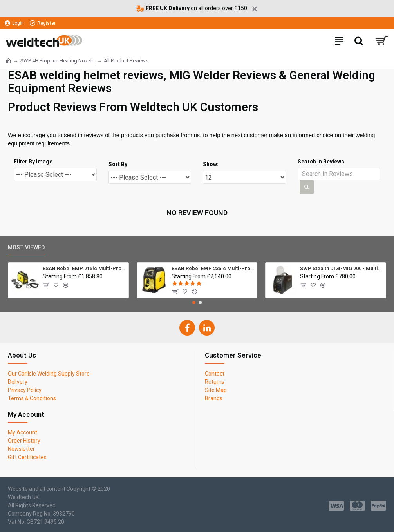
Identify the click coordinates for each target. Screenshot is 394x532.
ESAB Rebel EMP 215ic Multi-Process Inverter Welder (84, 268)
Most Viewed (26, 247)
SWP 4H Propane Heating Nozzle (57, 61)
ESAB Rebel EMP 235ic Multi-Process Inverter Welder (213, 268)
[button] (194, 303)
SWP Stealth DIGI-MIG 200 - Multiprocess (341, 268)
